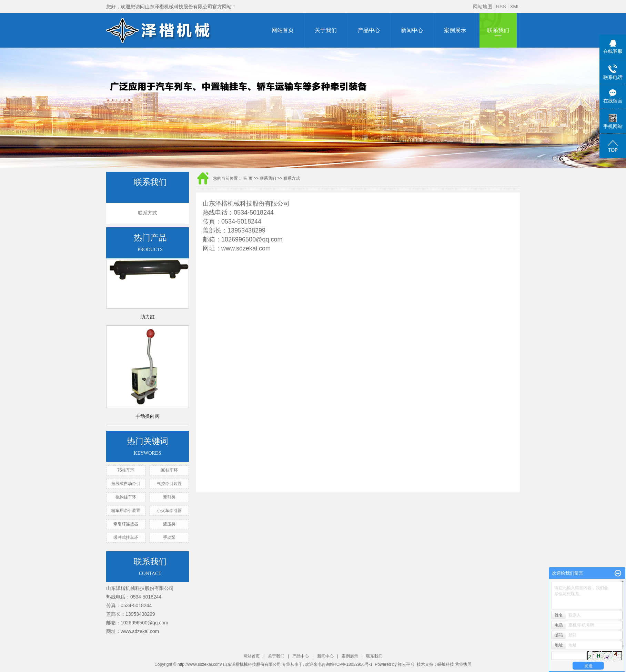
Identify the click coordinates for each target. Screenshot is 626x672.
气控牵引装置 (169, 484)
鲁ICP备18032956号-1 (352, 664)
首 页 (248, 178)
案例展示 (455, 30)
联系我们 (498, 30)
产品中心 (369, 30)
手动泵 (169, 537)
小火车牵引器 (169, 511)
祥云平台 (406, 664)
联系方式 (148, 213)
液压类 (169, 524)
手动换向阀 (148, 417)
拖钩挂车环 (126, 497)
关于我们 (326, 30)
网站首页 (283, 30)
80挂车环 (169, 470)
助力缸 (148, 318)
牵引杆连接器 (126, 524)
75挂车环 (126, 470)
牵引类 (169, 497)
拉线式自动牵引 (126, 484)
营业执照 (463, 664)
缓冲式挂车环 (126, 537)
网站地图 (483, 7)
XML (515, 7)
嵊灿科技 (446, 664)
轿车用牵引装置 (126, 511)
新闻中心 (412, 30)
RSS (501, 7)
